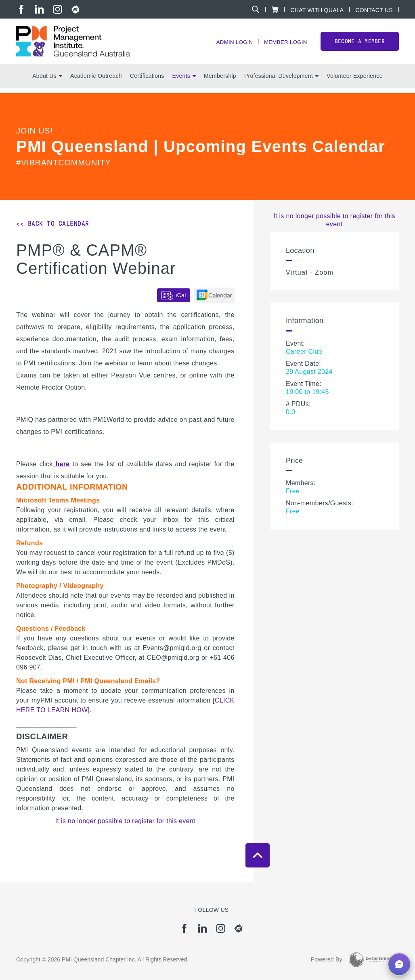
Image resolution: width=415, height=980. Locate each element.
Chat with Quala (317, 10)
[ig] (58, 9)
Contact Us (374, 10)
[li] (39, 9)
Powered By (327, 959)
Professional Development (281, 81)
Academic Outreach (96, 81)
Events (184, 81)
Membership (220, 81)
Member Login (284, 45)
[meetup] (76, 9)
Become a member (360, 44)
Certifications (147, 81)
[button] (399, 964)
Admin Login (231, 45)
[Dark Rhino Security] (371, 960)
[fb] (21, 9)
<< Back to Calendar (53, 224)
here (61, 464)
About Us (47, 81)
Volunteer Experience (355, 81)
